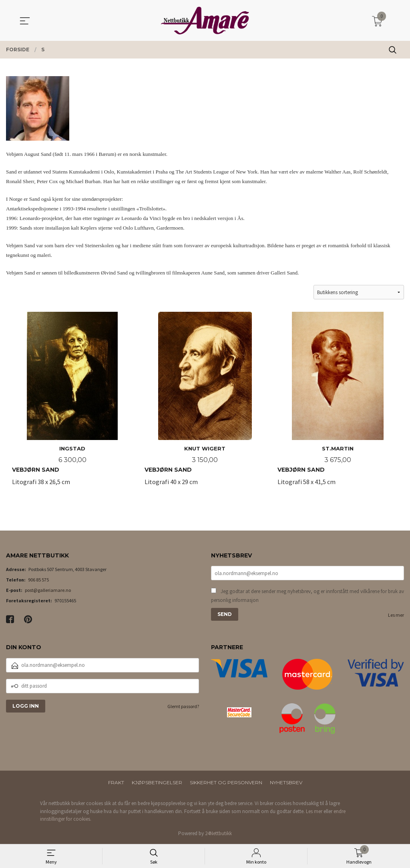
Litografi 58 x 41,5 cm (338, 404)
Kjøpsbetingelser (157, 783)
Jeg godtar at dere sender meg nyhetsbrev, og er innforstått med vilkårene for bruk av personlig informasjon (307, 596)
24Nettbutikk (218, 834)
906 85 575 (38, 580)
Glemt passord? (183, 707)
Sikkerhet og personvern (226, 783)
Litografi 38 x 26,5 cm (72, 404)
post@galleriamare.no (48, 590)
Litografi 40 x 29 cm (205, 404)
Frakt (116, 783)
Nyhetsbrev (286, 783)
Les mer (396, 615)
